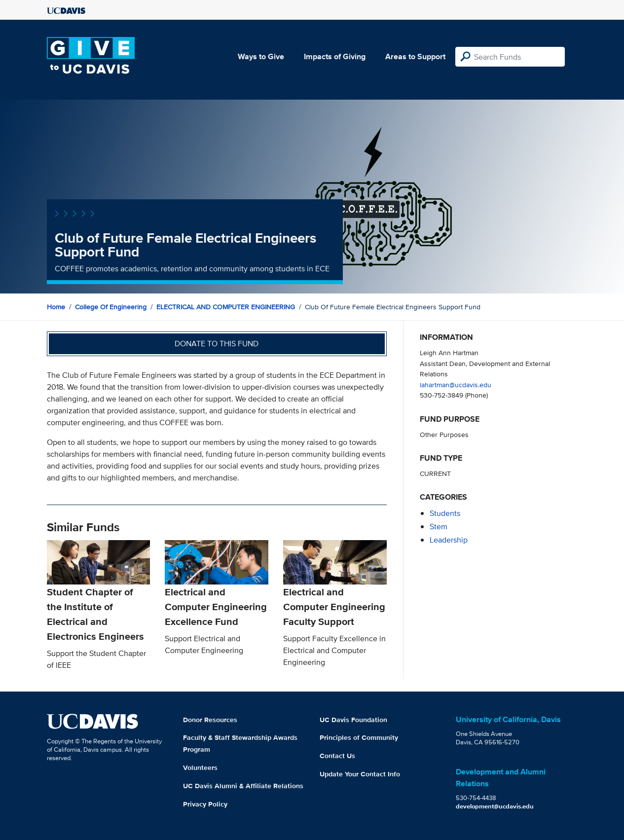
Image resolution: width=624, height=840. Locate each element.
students (445, 513)
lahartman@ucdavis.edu (456, 384)
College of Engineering (111, 307)
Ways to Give (261, 56)
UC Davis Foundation (353, 720)
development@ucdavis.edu (495, 806)
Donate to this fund (217, 344)
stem (439, 527)
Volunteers (200, 767)
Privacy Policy (205, 804)
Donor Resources (210, 720)
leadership (449, 540)
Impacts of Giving (335, 56)
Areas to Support (415, 56)
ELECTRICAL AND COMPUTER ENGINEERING (226, 307)
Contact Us (337, 756)
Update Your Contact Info (360, 774)
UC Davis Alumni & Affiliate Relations (243, 786)
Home (56, 307)
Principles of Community (359, 737)
